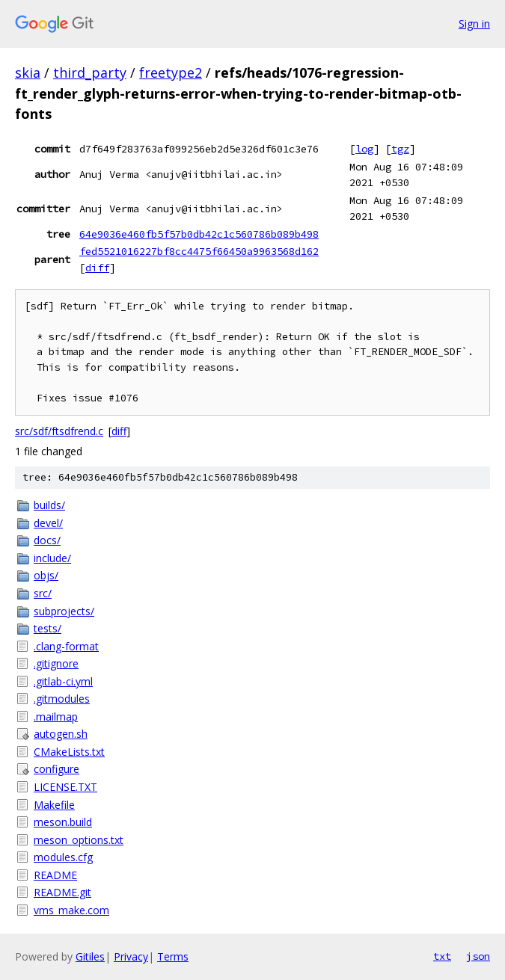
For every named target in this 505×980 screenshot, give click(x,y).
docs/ (47, 540)
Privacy (131, 956)
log (364, 149)
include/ (52, 558)
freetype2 (171, 73)
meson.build (63, 822)
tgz (400, 149)
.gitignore (56, 663)
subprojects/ (64, 611)
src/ (43, 593)
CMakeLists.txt (69, 752)
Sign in (474, 24)
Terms (173, 956)
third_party (90, 73)
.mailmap (56, 716)
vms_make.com (71, 910)
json (478, 956)
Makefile (54, 805)
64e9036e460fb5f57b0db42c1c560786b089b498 (199, 234)
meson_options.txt (79, 840)
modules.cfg (63, 857)
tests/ (48, 628)
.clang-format (66, 646)
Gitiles (90, 956)
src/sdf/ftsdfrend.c (59, 431)
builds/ (49, 505)
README (55, 875)
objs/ (46, 575)
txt (442, 956)
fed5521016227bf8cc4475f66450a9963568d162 (199, 251)
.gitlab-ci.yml (63, 681)
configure (56, 769)
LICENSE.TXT (65, 787)
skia (28, 73)
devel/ (48, 523)
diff (97, 268)
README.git (62, 892)
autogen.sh (61, 734)
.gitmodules (62, 699)
